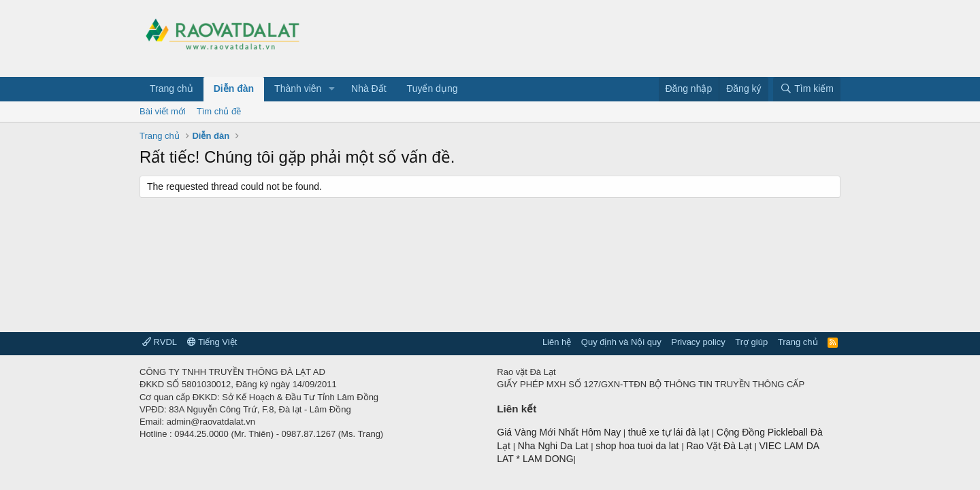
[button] (332, 89)
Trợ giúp (751, 342)
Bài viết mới (163, 111)
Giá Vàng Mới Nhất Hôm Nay (559, 432)
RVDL (160, 342)
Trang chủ (171, 88)
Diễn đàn (234, 88)
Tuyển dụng (432, 88)
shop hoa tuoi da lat (638, 446)
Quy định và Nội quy (621, 342)
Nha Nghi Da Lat (554, 446)
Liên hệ (557, 342)
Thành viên (298, 88)
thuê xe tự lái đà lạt (670, 432)
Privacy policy (698, 342)
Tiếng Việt (212, 342)
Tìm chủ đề (219, 111)
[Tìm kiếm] (807, 89)
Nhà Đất (369, 88)
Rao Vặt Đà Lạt (720, 446)
